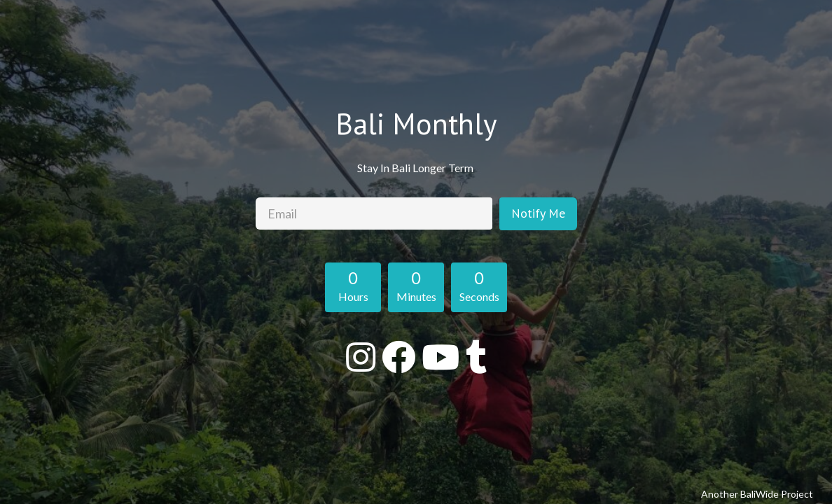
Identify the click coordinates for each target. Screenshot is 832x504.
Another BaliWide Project (757, 494)
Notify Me (538, 213)
